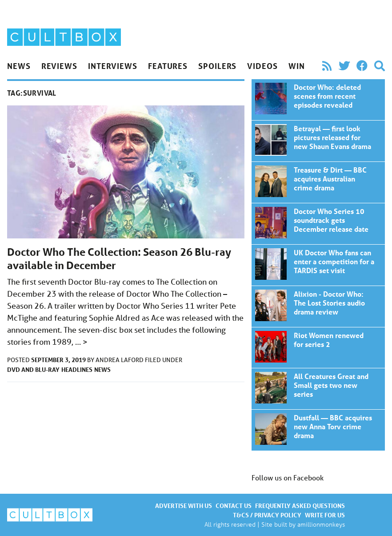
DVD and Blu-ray (33, 369)
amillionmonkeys (321, 524)
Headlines (77, 369)
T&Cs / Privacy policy (267, 515)
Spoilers (217, 66)
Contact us (234, 506)
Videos (262, 66)
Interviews (113, 66)
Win (297, 66)
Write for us (325, 515)
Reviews (59, 66)
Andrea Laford (120, 360)
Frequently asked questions (300, 506)
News (19, 66)
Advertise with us (184, 506)
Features (168, 66)
